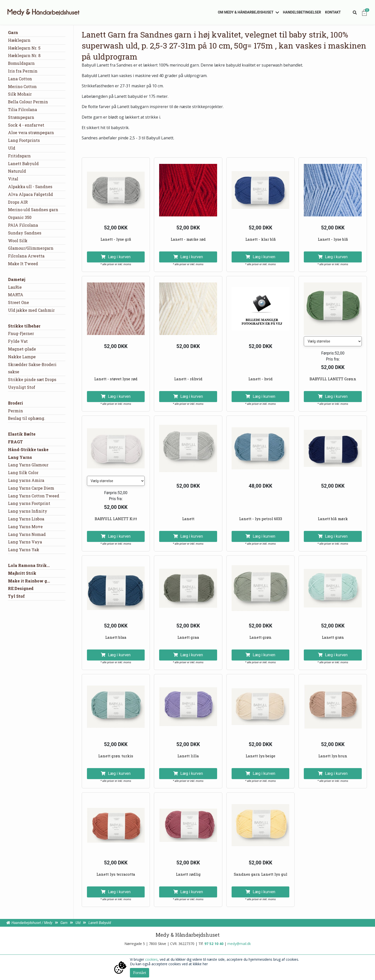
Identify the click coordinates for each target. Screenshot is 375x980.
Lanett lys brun (333, 756)
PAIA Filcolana (23, 225)
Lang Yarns (20, 457)
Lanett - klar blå (261, 239)
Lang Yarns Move (25, 527)
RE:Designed (21, 588)
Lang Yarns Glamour (28, 465)
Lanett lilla (188, 756)
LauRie (15, 287)
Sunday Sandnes (25, 233)
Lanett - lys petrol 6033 (261, 519)
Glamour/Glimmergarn (31, 248)
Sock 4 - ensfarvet (26, 125)
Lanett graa (188, 637)
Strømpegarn (21, 117)
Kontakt (333, 12)
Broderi (15, 403)
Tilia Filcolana (22, 109)
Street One (18, 302)
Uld (12, 148)
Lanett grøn (260, 637)
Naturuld (17, 171)
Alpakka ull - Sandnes (30, 187)
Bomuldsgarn (21, 63)
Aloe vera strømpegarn (31, 132)
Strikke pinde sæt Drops (32, 379)
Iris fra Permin (23, 71)
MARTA (16, 295)
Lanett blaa (116, 637)
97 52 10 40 (214, 944)
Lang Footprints (24, 140)
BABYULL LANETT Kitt (116, 519)
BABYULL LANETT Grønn (333, 379)
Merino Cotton (22, 86)
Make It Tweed (23, 264)
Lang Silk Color (23, 472)
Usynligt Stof (22, 387)
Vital (13, 179)
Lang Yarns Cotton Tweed (34, 496)
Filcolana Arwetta (26, 256)
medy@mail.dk (239, 944)
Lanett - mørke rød (188, 239)
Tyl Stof (16, 596)
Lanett (188, 519)
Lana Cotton (20, 79)
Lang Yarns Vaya (25, 542)
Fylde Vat (18, 341)
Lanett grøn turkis (116, 756)
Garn (13, 32)
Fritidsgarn (19, 156)
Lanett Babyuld (23, 164)
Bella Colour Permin (28, 102)
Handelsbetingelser (302, 12)
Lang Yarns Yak (24, 550)
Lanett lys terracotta (116, 874)
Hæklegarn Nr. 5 (24, 48)
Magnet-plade (22, 349)
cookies (151, 959)
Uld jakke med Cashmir (31, 310)
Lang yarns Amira (26, 480)
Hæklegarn (19, 40)
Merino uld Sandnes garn (33, 210)
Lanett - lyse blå (333, 239)
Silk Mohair (20, 94)
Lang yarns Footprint (29, 503)
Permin (15, 411)
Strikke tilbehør (24, 326)
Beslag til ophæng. (27, 418)
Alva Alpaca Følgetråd (30, 194)
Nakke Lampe (22, 357)
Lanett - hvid (260, 379)
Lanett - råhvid (188, 379)
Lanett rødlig (188, 874)
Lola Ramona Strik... (29, 565)
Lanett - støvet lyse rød (116, 379)
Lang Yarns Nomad (27, 534)
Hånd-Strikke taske (28, 449)
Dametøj (17, 279)
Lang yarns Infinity (28, 511)
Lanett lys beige (260, 756)
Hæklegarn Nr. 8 (24, 55)
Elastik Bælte (22, 434)
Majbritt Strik (22, 573)
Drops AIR (18, 202)
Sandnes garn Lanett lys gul (261, 874)
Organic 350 (20, 217)
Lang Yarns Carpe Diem (31, 488)
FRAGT (15, 442)
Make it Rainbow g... (29, 581)
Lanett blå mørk (333, 519)
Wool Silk (18, 241)
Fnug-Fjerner (21, 333)
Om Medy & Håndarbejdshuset (246, 12)
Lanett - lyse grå (116, 239)
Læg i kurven (116, 257)
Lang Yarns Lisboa (26, 519)
